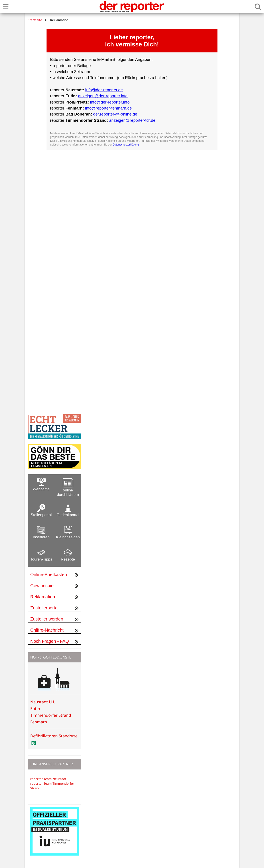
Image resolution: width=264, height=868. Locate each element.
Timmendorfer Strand (51, 715)
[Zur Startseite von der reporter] (132, 7)
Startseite (35, 20)
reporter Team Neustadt (48, 779)
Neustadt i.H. (43, 702)
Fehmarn (39, 722)
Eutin (35, 708)
